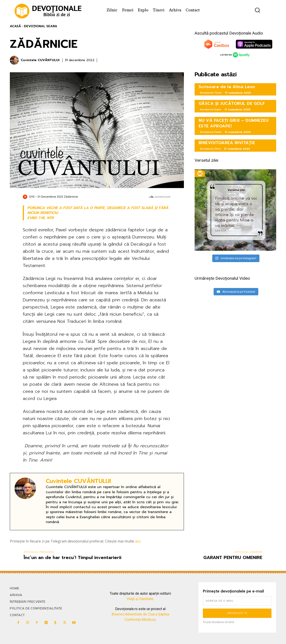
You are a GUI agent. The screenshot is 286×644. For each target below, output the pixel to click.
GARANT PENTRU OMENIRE (233, 557)
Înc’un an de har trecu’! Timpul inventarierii (73, 557)
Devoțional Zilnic (210, 149)
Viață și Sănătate (140, 599)
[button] (258, 10)
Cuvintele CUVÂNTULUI (40, 60)
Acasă (15, 26)
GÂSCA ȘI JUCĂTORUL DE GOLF (232, 104)
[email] (237, 601)
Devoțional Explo (211, 109)
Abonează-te (237, 613)
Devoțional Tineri (211, 93)
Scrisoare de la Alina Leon (227, 87)
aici (138, 541)
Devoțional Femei (211, 132)
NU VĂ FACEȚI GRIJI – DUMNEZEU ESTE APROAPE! (234, 123)
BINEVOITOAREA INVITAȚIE (227, 143)
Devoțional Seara (41, 26)
